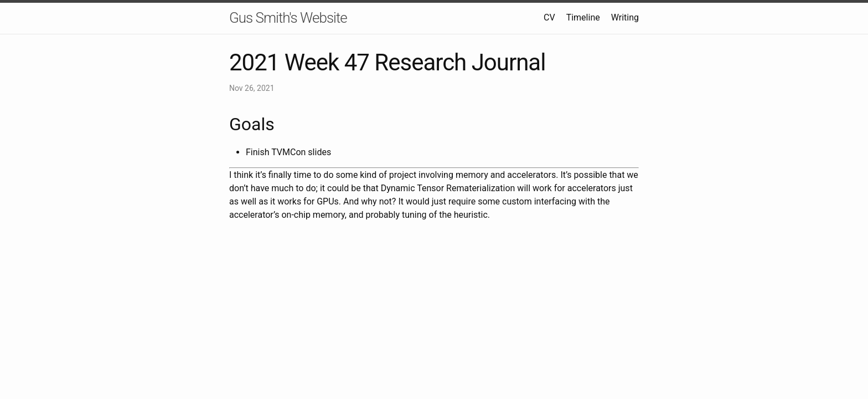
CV (549, 17)
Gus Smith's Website (288, 18)
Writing (625, 17)
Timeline (583, 17)
